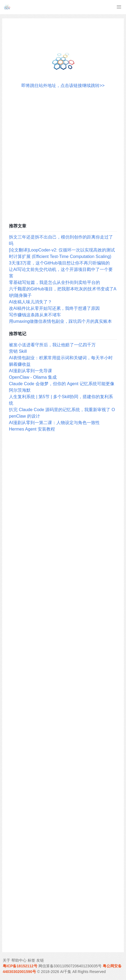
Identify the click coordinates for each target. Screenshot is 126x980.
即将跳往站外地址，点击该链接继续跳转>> (63, 85)
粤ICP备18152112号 (20, 966)
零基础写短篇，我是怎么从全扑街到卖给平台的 (54, 282)
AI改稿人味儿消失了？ (30, 302)
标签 (31, 960)
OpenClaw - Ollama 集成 (33, 377)
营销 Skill (18, 351)
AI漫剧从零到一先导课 (30, 371)
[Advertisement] (63, 154)
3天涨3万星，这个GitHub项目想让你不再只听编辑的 (59, 263)
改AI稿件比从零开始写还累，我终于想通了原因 (54, 308)
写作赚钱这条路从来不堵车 (35, 315)
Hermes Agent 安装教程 (32, 429)
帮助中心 (19, 960)
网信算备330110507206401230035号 (70, 966)
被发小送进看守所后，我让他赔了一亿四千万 (52, 345)
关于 (7, 960)
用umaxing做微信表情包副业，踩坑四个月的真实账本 (60, 321)
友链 (40, 960)
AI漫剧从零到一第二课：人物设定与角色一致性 (54, 423)
